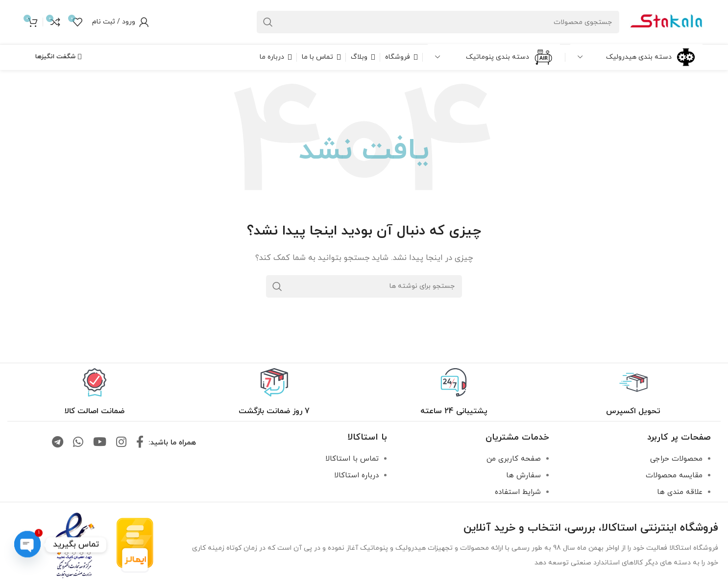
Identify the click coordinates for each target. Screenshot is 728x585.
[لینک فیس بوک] (140, 443)
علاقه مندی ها (680, 492)
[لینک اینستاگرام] (121, 443)
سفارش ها (523, 476)
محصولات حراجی (676, 459)
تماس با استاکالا (352, 459)
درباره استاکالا (356, 476)
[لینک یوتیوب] (100, 443)
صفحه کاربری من (514, 459)
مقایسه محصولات (674, 476)
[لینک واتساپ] (78, 443)
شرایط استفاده (518, 492)
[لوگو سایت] (666, 21)
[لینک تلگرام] (58, 443)
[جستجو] (438, 22)
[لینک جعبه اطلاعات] (633, 392)
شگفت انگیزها (58, 57)
